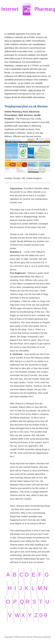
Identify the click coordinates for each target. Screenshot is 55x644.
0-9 (43, 615)
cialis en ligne (35, 90)
